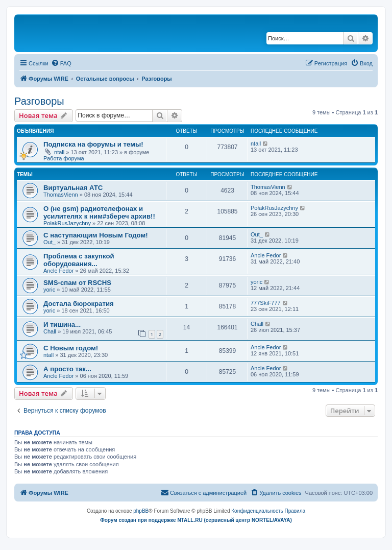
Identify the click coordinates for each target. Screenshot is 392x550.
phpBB (141, 511)
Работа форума (64, 158)
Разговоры (39, 101)
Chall (50, 331)
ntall (59, 152)
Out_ (50, 242)
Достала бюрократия (79, 304)
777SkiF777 (266, 303)
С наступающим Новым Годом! (96, 235)
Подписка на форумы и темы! (93, 144)
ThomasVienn (61, 195)
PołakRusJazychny (67, 223)
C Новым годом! (71, 348)
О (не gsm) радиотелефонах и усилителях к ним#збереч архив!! (99, 212)
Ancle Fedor (58, 271)
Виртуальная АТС (73, 188)
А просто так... (67, 369)
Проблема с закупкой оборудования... (79, 260)
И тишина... (62, 325)
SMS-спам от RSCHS (77, 283)
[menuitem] (61, 63)
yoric (49, 290)
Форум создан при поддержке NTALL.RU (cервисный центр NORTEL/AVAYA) (196, 520)
